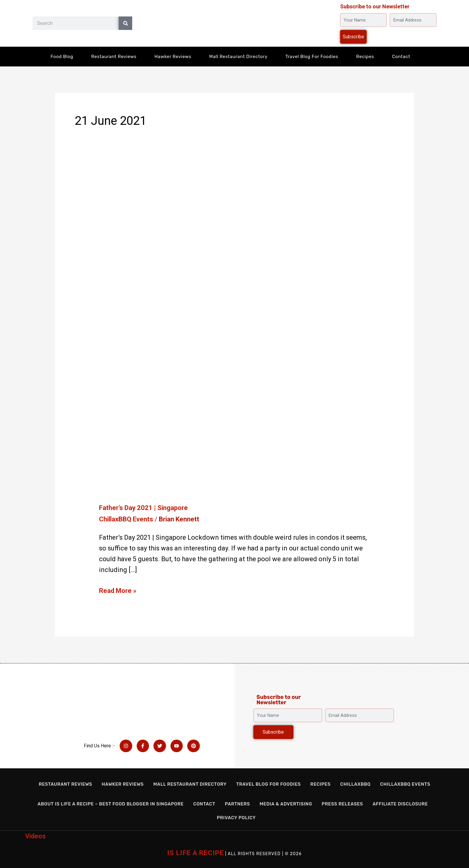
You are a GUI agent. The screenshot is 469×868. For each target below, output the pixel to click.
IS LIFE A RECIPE (195, 853)
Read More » (118, 590)
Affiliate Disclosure (400, 804)
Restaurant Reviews (114, 57)
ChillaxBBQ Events (126, 519)
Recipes (365, 57)
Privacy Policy (236, 818)
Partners (237, 804)
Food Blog (62, 57)
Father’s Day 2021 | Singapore (143, 508)
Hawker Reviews (173, 57)
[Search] (125, 23)
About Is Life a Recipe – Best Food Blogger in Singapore (111, 804)
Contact (401, 57)
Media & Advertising (286, 804)
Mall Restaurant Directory (239, 57)
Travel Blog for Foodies (312, 57)
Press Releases (342, 804)
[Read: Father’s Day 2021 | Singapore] (214, 338)
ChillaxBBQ (355, 784)
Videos (35, 836)
